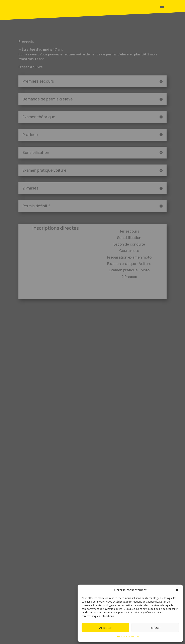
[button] (177, 590)
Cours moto (129, 251)
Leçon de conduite (129, 244)
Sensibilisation (129, 238)
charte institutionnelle (47, 626)
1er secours (129, 231)
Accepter (105, 628)
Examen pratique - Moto (129, 270)
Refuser (155, 628)
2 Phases (129, 277)
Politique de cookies (128, 636)
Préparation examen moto (129, 257)
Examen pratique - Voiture (129, 264)
